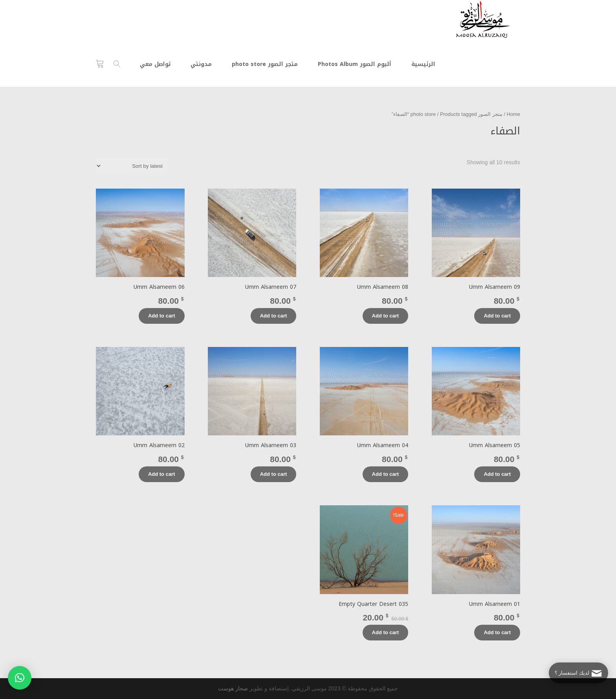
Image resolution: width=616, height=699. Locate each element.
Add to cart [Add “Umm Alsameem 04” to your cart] (386, 474)
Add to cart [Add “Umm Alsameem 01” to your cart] (497, 632)
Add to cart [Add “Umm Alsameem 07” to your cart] (274, 316)
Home (513, 114)
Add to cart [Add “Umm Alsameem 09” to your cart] (497, 316)
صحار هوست (233, 688)
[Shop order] (132, 166)
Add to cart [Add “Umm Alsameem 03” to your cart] (274, 474)
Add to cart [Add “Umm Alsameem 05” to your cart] (497, 474)
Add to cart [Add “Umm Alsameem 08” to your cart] (386, 316)
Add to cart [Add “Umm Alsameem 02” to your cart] (162, 474)
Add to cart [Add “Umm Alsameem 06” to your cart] (162, 316)
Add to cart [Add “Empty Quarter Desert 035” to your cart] (386, 632)
